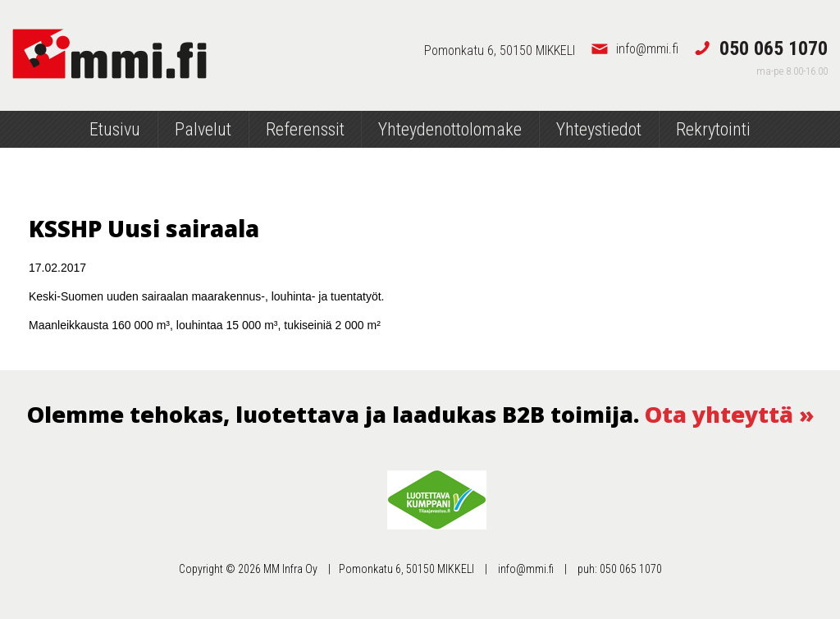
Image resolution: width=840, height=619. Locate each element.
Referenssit (305, 129)
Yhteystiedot (599, 129)
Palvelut (203, 129)
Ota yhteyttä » (729, 414)
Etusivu (115, 129)
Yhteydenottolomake (450, 129)
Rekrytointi (713, 129)
